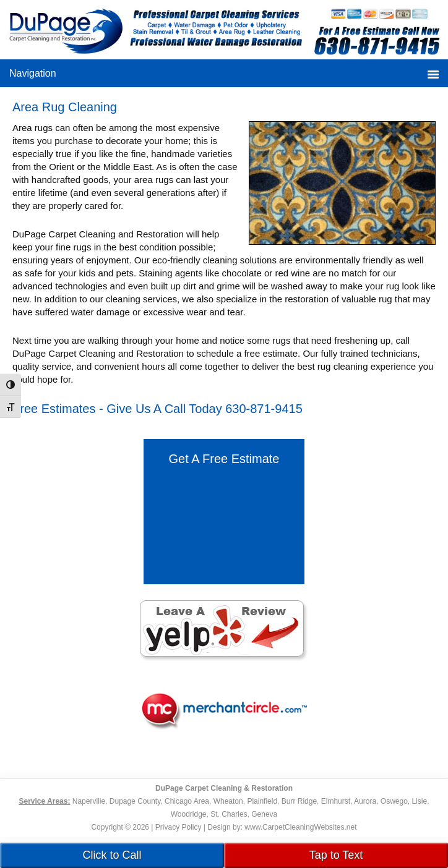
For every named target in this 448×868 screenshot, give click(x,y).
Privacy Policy (179, 827)
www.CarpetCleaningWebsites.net (300, 827)
